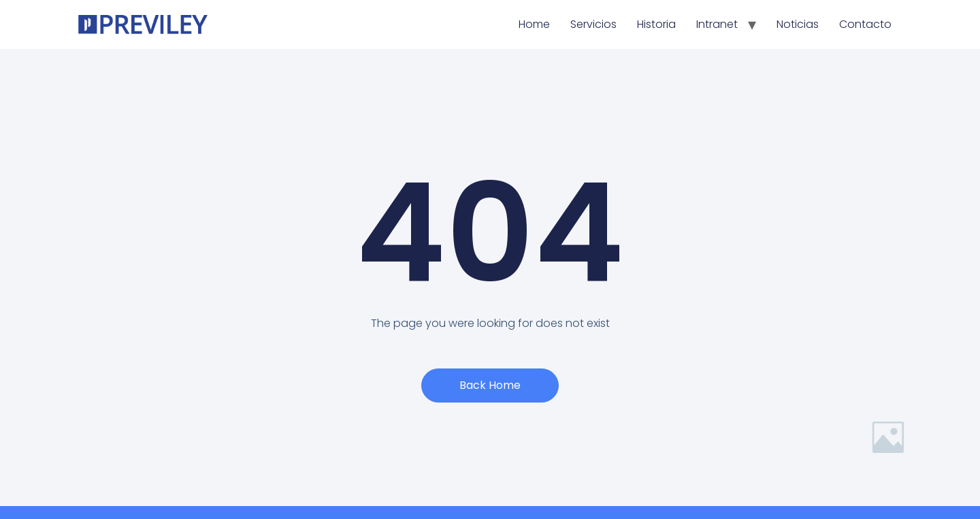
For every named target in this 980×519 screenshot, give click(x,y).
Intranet (717, 24)
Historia (656, 24)
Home (534, 24)
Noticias (798, 24)
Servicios (593, 24)
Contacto (865, 24)
